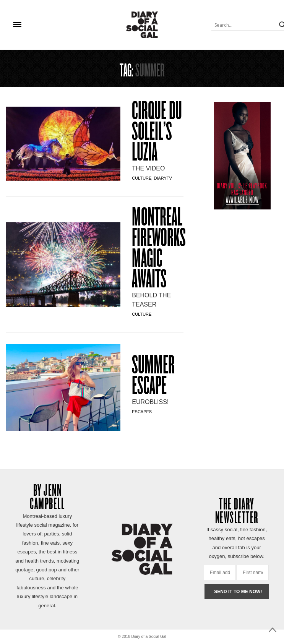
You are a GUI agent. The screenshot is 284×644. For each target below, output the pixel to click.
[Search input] (244, 25)
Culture (142, 178)
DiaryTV (163, 178)
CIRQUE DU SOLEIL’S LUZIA (157, 133)
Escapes (142, 412)
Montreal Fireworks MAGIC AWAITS (159, 250)
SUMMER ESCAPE (153, 377)
